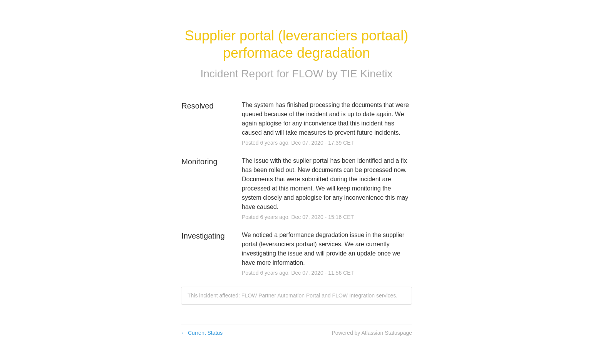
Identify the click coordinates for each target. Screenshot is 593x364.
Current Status (202, 333)
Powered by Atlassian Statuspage (372, 333)
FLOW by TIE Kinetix (343, 74)
